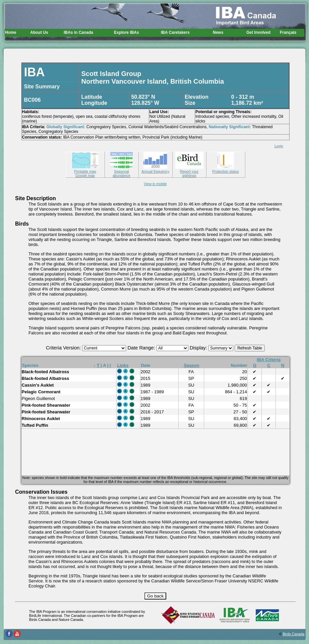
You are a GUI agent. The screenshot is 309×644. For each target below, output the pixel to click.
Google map (85, 175)
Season (191, 365)
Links (123, 365)
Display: (199, 348)
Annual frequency (155, 169)
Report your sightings (189, 171)
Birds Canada (294, 634)
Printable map (85, 169)
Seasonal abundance (121, 171)
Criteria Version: (64, 348)
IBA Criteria (269, 360)
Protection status (225, 169)
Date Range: (142, 348)
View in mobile (155, 184)
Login (279, 146)
